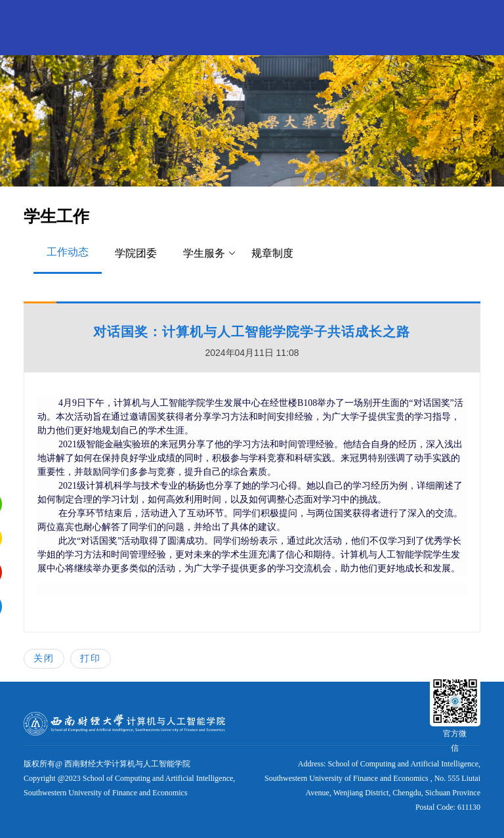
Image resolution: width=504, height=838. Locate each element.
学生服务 (210, 254)
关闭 (44, 658)
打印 (91, 658)
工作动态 (68, 252)
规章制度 (272, 253)
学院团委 (136, 253)
